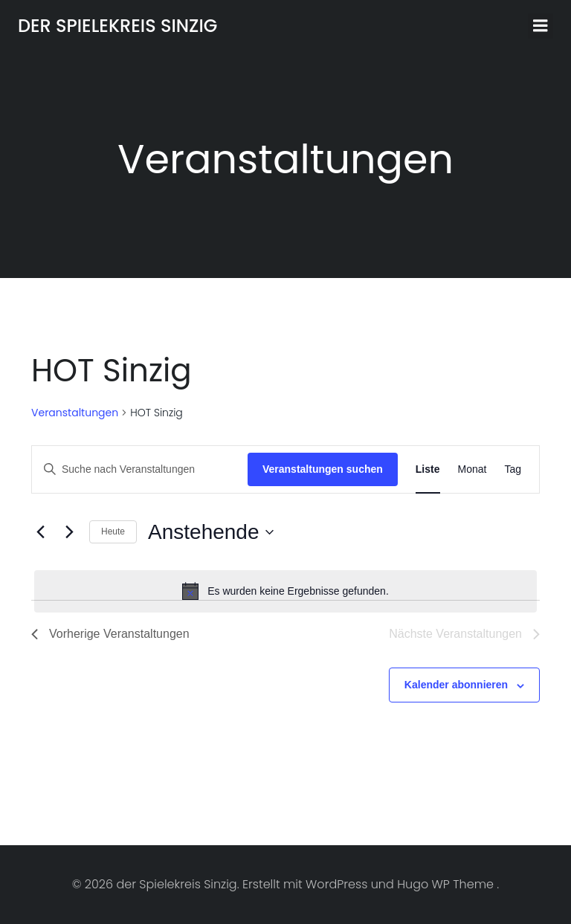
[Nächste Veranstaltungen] (69, 532)
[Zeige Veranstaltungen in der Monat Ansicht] (472, 469)
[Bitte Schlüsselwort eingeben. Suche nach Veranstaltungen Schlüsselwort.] (140, 469)
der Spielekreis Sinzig (117, 26)
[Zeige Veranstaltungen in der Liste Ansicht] (428, 469)
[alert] (285, 591)
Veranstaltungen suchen (323, 469)
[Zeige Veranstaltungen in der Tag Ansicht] (513, 469)
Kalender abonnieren (456, 685)
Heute (113, 532)
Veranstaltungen (75, 413)
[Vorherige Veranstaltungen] (40, 532)
